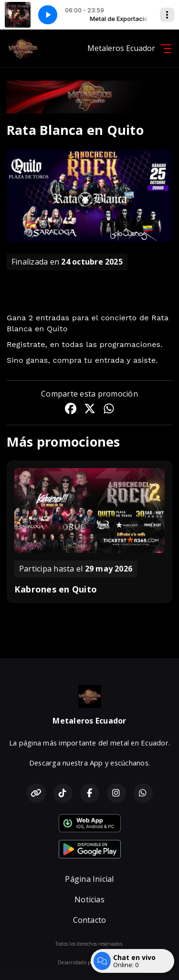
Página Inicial (89, 879)
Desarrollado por (89, 962)
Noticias (89, 899)
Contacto (90, 920)
